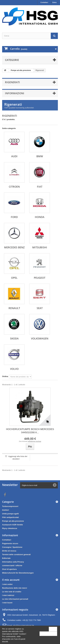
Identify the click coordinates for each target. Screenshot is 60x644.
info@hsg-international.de (23, 625)
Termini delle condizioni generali (16, 555)
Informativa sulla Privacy (13, 562)
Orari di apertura (9, 569)
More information (48, 634)
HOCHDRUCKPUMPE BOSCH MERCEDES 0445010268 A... (30, 431)
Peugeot (40, 278)
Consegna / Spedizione (12, 547)
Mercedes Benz (14, 247)
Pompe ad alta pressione (13, 521)
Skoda (14, 338)
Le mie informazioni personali (15, 599)
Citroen (14, 187)
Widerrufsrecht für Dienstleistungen (18, 573)
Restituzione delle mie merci (15, 588)
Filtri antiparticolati (10, 517)
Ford (14, 217)
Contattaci (44, 2)
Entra (54, 2)
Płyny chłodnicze (10, 528)
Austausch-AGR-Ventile (13, 525)
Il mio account (11, 580)
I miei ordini (7, 584)
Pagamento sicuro (10, 543)
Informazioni (15, 93)
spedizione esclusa (34, 441)
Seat (40, 308)
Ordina (5, 376)
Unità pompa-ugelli (10, 514)
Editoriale (6, 558)
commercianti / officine (12, 566)
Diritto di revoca (9, 551)
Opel (14, 278)
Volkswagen (40, 338)
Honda (40, 217)
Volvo (14, 369)
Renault (14, 308)
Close (53, 629)
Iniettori (6, 510)
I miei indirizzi (8, 595)
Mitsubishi (40, 247)
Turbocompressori (10, 506)
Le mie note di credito (12, 592)
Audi (14, 156)
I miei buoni (7, 603)
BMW (40, 156)
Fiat (40, 187)
